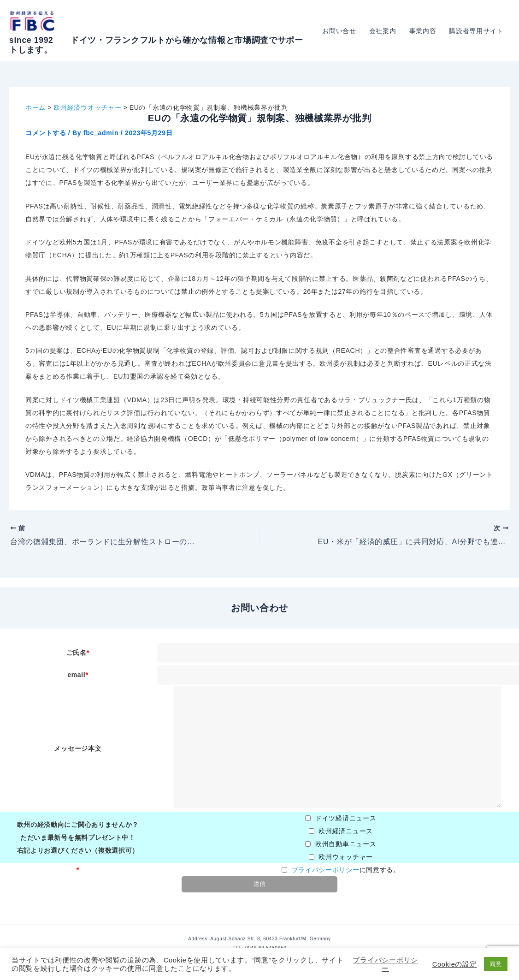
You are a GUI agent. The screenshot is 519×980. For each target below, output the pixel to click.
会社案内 (383, 31)
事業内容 (423, 31)
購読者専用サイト (476, 31)
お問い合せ (339, 31)
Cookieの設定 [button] (455, 964)
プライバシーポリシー (326, 870)
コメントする (46, 133)
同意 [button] (496, 964)
